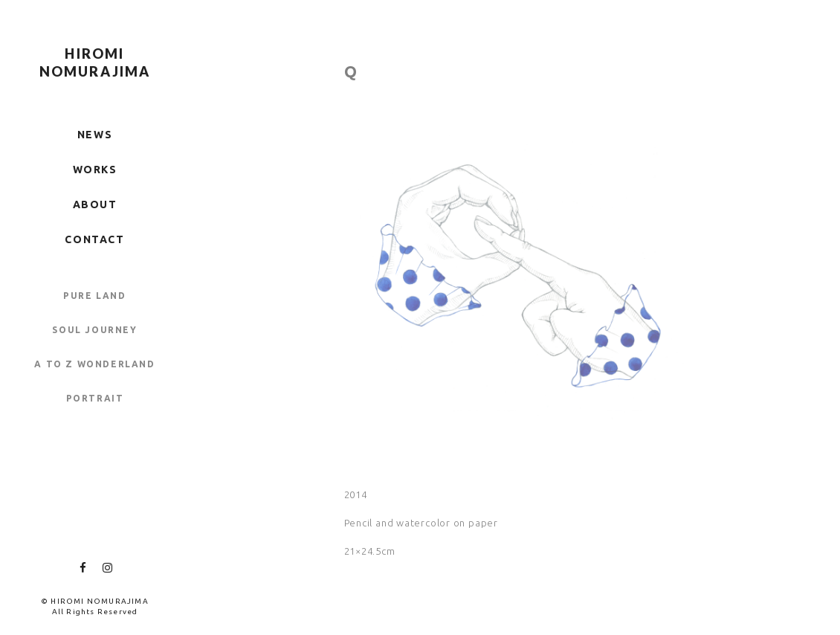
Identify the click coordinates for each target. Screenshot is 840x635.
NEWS (95, 135)
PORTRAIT (95, 398)
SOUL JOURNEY (94, 330)
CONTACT (94, 239)
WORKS (95, 170)
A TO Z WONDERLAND (94, 364)
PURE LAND (94, 296)
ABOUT (95, 204)
